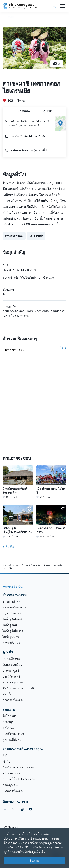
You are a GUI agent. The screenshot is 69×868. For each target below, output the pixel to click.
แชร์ (48, 111)
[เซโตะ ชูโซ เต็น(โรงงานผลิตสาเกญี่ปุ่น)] (18, 522)
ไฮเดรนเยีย (36, 236)
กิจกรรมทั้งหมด (13, 700)
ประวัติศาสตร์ (11, 676)
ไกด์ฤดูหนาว (11, 637)
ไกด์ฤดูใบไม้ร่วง (13, 631)
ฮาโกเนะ (8, 728)
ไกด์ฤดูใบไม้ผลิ (12, 619)
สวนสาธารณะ (14, 236)
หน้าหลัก (7, 565)
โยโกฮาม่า (10, 716)
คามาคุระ (9, 722)
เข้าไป (7, 761)
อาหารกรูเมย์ (11, 671)
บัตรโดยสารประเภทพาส (18, 767)
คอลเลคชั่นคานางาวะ (17, 607)
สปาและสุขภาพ (13, 682)
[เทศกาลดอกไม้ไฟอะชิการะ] (52, 522)
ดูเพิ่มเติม (8, 546)
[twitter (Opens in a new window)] (13, 809)
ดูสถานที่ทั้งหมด (13, 739)
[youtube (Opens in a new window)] (31, 809)
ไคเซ (21, 100)
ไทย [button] (9, 827)
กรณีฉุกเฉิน (10, 785)
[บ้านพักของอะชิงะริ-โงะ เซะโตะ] (18, 482)
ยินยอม (35, 861)
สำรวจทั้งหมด (11, 643)
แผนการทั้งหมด (13, 791)
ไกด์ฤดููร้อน (10, 625)
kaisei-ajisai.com (22, 150)
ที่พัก (6, 756)
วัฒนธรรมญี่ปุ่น (13, 665)
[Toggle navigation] (62, 6)
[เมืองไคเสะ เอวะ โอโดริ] (52, 482)
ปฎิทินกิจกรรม (12, 613)
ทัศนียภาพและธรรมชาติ (18, 688)
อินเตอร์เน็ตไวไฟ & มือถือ (19, 779)
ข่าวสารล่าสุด (11, 601)
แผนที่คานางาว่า (13, 734)
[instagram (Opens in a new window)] (22, 809)
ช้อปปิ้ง (7, 694)
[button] (29, 470)
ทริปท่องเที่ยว (11, 773)
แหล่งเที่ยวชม (11, 659)
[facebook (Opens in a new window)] (5, 809)
